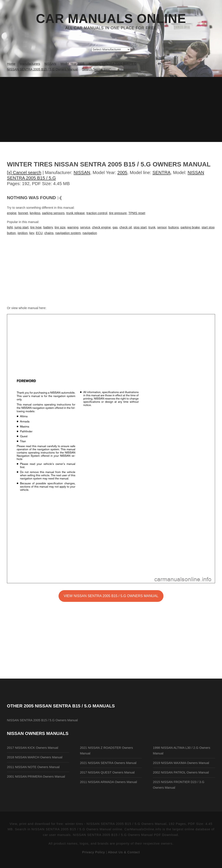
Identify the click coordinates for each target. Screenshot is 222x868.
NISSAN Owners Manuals (38, 733)
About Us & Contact (124, 852)
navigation (90, 233)
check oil (126, 227)
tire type (36, 227)
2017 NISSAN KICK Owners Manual (33, 748)
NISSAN (82, 172)
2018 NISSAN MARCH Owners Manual (35, 757)
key (32, 233)
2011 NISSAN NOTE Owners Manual (33, 767)
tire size (60, 227)
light (10, 227)
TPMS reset (137, 213)
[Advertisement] (111, 109)
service (85, 227)
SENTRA (161, 172)
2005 (122, 172)
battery (48, 227)
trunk (152, 227)
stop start (140, 227)
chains (49, 233)
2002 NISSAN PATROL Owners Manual (181, 772)
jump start (21, 227)
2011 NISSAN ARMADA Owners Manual (109, 782)
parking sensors (53, 213)
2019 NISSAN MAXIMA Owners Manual (181, 763)
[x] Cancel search (24, 172)
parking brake (190, 227)
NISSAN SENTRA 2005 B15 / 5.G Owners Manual (42, 720)
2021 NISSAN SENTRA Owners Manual (108, 763)
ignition (23, 233)
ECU (39, 233)
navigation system (68, 233)
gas (115, 227)
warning (73, 227)
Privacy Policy (94, 852)
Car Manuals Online (111, 19)
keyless (35, 213)
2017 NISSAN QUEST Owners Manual (107, 772)
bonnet (23, 213)
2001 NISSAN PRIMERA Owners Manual (36, 777)
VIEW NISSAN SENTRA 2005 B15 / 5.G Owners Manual (111, 596)
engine (12, 213)
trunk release (76, 213)
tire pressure (118, 213)
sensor (162, 227)
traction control (97, 213)
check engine (101, 227)
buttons (174, 227)
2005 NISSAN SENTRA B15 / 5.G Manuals (69, 706)
